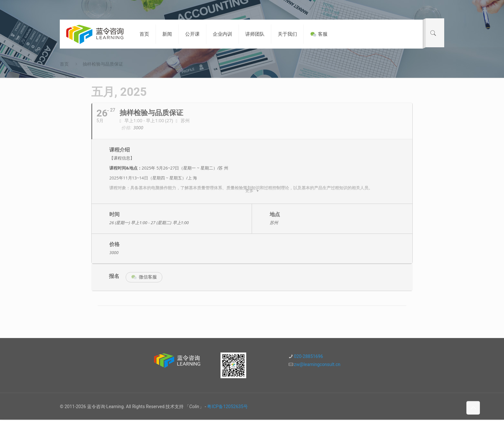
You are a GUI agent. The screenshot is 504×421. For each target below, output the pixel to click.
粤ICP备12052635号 (227, 408)
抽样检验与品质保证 (103, 64)
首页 (64, 64)
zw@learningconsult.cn (317, 366)
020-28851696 (308, 358)
